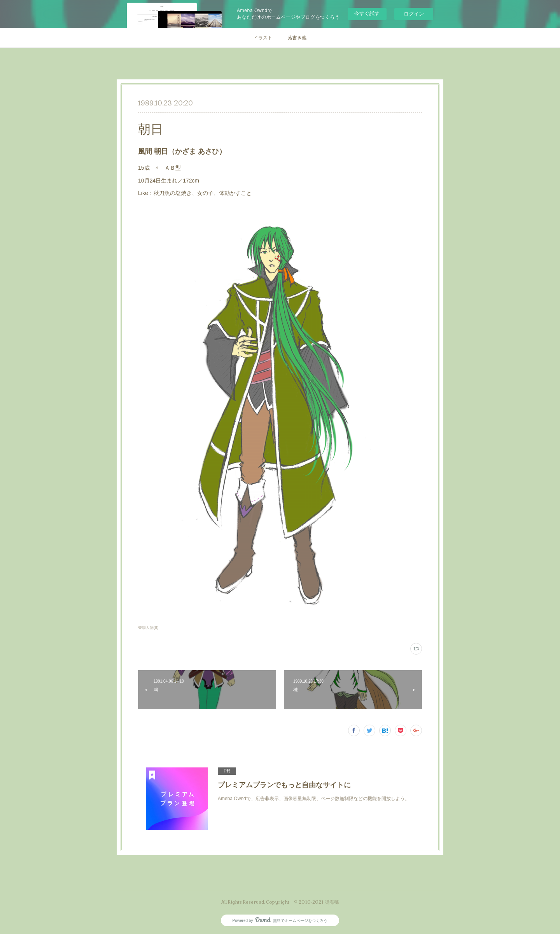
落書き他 (297, 38)
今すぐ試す (367, 13)
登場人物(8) (148, 628)
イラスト (263, 38)
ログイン (414, 14)
